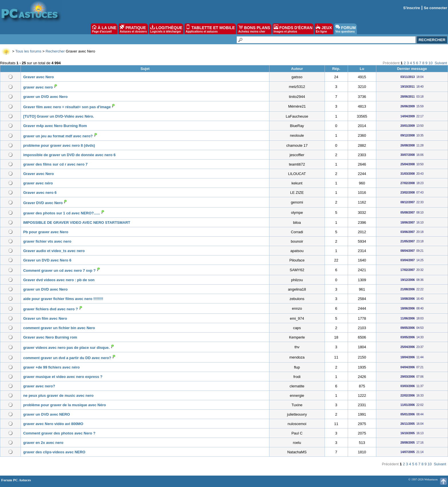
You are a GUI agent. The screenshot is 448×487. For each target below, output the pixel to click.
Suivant (441, 63)
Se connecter (435, 8)
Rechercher (55, 51)
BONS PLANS (254, 29)
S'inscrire (412, 8)
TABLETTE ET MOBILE (210, 29)
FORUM (346, 29)
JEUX (324, 29)
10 (431, 63)
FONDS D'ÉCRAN (293, 29)
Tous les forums (28, 51)
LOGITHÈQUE (166, 29)
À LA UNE (104, 29)
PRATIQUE (133, 29)
